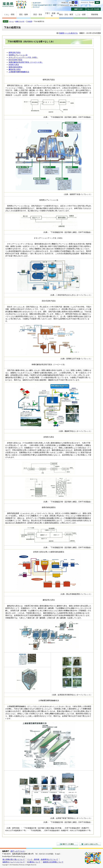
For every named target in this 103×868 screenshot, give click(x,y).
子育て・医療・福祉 (52, 14)
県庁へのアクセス (18, 851)
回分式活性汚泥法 (15, 60)
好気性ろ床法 (14, 65)
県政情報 (95, 14)
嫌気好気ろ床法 (15, 69)
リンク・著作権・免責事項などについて (43, 859)
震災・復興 (23, 14)
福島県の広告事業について (53, 862)
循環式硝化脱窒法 (15, 67)
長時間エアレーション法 (18, 55)
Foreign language (48, 5)
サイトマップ (48, 7)
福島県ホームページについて (14, 862)
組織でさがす (78, 9)
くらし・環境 (9, 14)
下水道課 (29, 21)
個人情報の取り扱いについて (14, 859)
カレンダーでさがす (94, 9)
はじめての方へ (48, 3)
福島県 (8, 4)
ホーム (11, 21)
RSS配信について (34, 862)
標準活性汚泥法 (15, 52)
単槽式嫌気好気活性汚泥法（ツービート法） (26, 62)
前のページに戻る (67, 844)
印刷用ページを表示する (68, 33)
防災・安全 (38, 14)
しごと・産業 (80, 14)
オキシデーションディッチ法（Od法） (23, 57)
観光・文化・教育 (66, 14)
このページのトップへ (90, 844)
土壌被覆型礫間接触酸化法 (19, 72)
